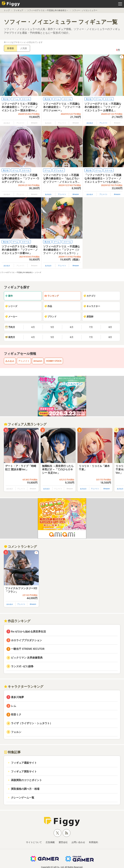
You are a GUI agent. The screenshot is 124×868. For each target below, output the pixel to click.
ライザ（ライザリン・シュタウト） (32, 723)
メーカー (11, 316)
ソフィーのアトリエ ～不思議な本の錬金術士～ (48, 10)
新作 (9, 296)
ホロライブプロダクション (26, 640)
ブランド (50, 316)
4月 (33, 327)
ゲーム (15, 99)
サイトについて (34, 842)
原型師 (88, 316)
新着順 (10, 48)
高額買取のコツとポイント (26, 780)
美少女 (6, 99)
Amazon (76, 194)
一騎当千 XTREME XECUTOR (28, 649)
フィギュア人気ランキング (25, 424)
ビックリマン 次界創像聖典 (27, 658)
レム (14, 706)
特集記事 (12, 752)
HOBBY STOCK (54, 361)
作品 (48, 306)
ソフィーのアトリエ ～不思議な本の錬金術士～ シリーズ (21, 272)
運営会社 (63, 842)
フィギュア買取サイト (24, 771)
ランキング (52, 296)
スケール (26, 99)
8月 (110, 327)
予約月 (10, 327)
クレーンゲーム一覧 (23, 798)
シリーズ (11, 306)
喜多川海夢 (17, 697)
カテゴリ (89, 296)
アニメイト (103, 123)
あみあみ (90, 123)
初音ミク (16, 714)
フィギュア (18, 10)
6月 (72, 327)
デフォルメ (59, 170)
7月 (91, 327)
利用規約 (93, 842)
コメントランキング (20, 547)
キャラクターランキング (24, 686)
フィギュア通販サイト (24, 763)
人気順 (24, 48)
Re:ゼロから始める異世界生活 (28, 631)
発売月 (10, 337)
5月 (52, 327)
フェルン (16, 732)
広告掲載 (50, 842)
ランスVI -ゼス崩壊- (22, 666)
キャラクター (92, 306)
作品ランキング (17, 621)
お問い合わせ (78, 842)
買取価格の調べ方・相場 (25, 789)
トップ (7, 10)
